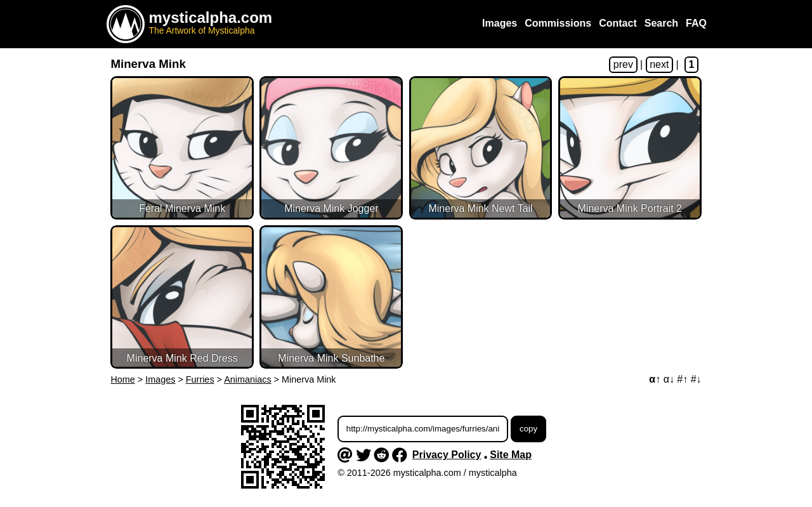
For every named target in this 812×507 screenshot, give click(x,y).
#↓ (696, 379)
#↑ (682, 379)
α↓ (669, 379)
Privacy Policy (447, 455)
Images (160, 379)
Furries (200, 379)
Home (122, 379)
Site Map (511, 455)
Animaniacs (247, 379)
